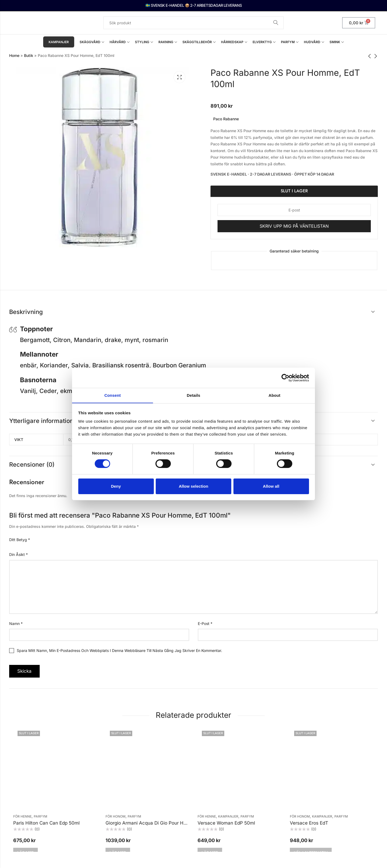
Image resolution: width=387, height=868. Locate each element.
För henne (22, 816)
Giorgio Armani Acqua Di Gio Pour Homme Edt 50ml (162, 823)
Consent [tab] (113, 395)
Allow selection (193, 486)
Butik (29, 55)
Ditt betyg (20, 540)
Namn (16, 623)
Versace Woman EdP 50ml (226, 823)
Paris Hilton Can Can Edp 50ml (46, 823)
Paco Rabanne (226, 119)
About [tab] (274, 395)
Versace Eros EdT (309, 823)
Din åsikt (18, 554)
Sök (276, 23)
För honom (116, 816)
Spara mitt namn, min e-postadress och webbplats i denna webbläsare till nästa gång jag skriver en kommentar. (119, 650)
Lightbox (179, 77)
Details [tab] (193, 395)
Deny (116, 486)
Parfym (40, 816)
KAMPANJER (228, 816)
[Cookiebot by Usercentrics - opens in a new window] (285, 378)
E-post (205, 623)
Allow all (271, 486)
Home (14, 55)
